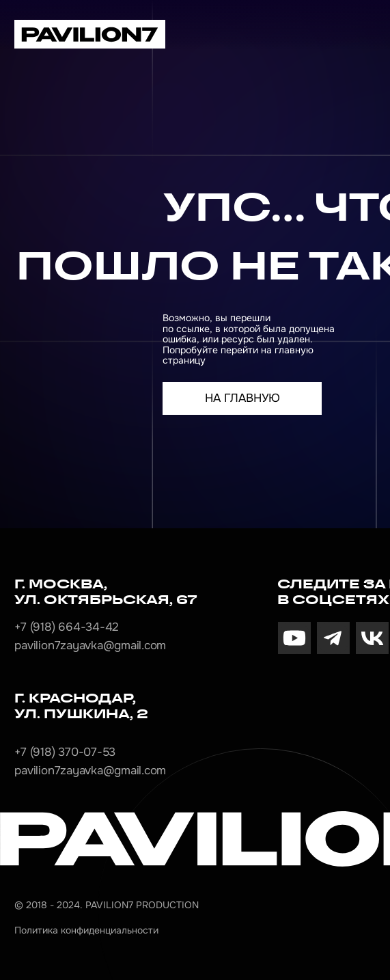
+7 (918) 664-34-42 (67, 627)
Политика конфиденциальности (86, 930)
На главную (242, 398)
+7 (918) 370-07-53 (65, 752)
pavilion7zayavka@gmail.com (90, 645)
